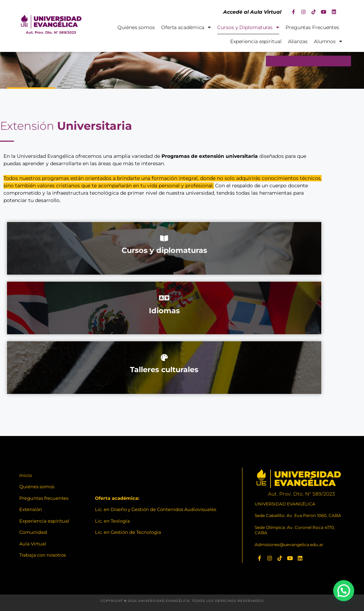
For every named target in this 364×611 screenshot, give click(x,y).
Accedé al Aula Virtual (252, 12)
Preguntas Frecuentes (312, 27)
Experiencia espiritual (256, 41)
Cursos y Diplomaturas (248, 27)
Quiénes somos (136, 27)
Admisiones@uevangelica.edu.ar (289, 545)
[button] (344, 591)
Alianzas (298, 41)
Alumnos (328, 41)
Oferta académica (186, 27)
